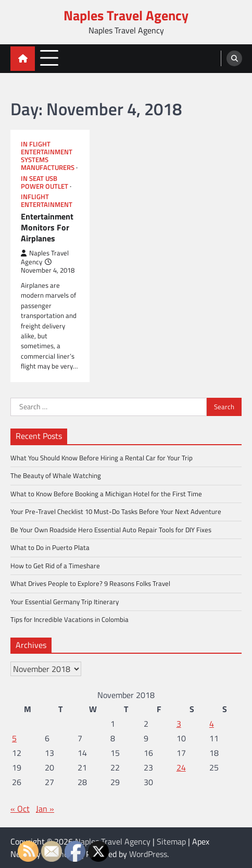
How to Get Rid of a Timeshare (55, 566)
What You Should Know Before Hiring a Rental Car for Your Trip (102, 458)
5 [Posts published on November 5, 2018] (14, 738)
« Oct (20, 809)
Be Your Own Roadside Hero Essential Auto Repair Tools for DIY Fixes (111, 530)
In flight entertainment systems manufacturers (48, 156)
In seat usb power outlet (45, 182)
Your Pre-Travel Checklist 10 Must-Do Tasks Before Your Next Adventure (116, 511)
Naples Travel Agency (126, 15)
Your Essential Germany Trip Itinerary (65, 602)
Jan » (45, 809)
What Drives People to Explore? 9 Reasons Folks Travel (90, 583)
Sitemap (171, 841)
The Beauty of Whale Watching (56, 475)
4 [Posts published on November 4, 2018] (212, 724)
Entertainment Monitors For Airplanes (47, 228)
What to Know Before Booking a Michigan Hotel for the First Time (106, 494)
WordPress (148, 854)
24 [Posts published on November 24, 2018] (181, 767)
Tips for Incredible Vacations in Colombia (70, 619)
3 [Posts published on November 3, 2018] (179, 724)
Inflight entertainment (47, 201)
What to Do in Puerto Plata (50, 547)
